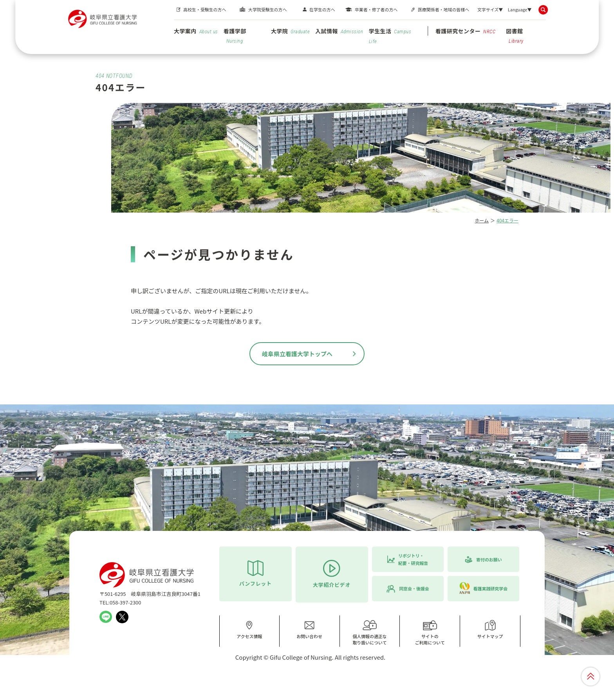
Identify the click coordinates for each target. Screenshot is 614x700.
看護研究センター (466, 31)
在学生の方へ (322, 9)
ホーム (482, 220)
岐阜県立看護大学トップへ (297, 354)
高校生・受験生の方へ (205, 9)
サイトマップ (490, 630)
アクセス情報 (249, 630)
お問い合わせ (309, 630)
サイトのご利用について (430, 632)
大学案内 (196, 31)
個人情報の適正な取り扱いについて (370, 632)
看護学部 (235, 35)
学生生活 (390, 36)
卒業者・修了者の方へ (376, 9)
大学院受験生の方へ (267, 9)
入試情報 (339, 31)
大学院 (290, 31)
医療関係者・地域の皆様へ (443, 9)
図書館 (515, 35)
